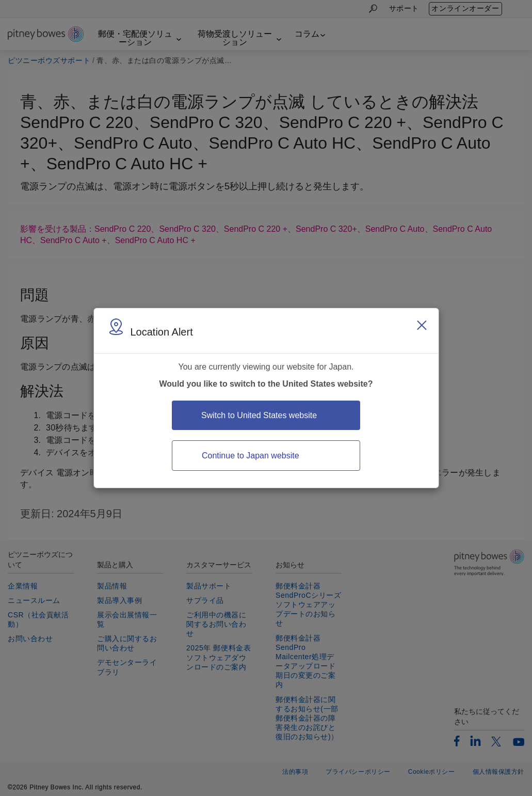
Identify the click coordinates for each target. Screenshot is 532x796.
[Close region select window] (422, 325)
